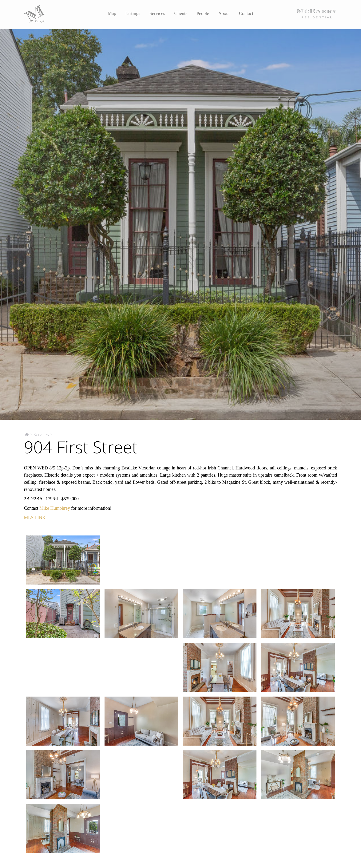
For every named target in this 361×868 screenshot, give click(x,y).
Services (157, 13)
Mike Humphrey (55, 508)
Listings (133, 13)
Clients (181, 13)
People (203, 13)
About (224, 13)
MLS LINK (35, 518)
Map (112, 13)
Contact (246, 13)
